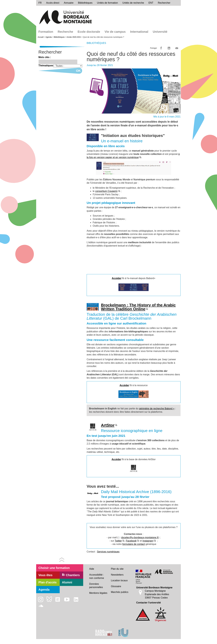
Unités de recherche (133, 3)
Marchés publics (120, 592)
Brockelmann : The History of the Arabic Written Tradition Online (138, 307)
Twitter (118, 541)
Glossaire (116, 586)
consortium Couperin (106, 191)
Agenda (49, 37)
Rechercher (164, 3)
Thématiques (46, 66)
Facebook (131, 541)
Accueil (41, 37)
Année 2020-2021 (74, 37)
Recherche (65, 32)
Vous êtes (45, 575)
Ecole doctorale (89, 32)
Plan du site (117, 569)
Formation (46, 32)
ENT (151, 3)
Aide (92, 569)
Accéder (116, 459)
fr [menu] (40, 3)
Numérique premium (144, 180)
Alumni (67, 582)
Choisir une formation (54, 568)
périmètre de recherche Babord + (157, 409)
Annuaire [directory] (69, 3)
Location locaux (119, 580)
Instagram (148, 541)
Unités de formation (108, 3)
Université (160, 32)
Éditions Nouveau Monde (117, 180)
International (139, 32)
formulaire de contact (134, 544)
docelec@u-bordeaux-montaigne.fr (140, 537)
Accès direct (53, 3)
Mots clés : (45, 57)
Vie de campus (115, 32)
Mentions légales (98, 593)
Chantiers (71, 575)
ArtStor (108, 425)
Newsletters (117, 575)
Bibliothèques (85, 3)
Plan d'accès (47, 582)
